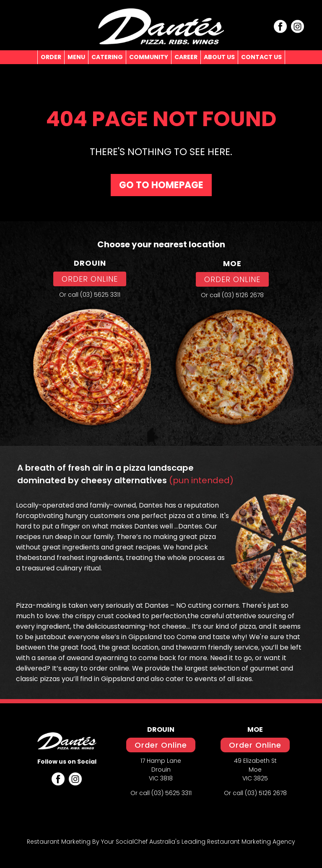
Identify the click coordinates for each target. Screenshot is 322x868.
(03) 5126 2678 (243, 295)
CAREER (186, 57)
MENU (76, 57)
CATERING (107, 57)
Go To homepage (161, 185)
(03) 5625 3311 (100, 295)
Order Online (161, 745)
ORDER (51, 57)
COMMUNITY (149, 57)
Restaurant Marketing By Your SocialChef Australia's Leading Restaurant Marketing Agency (161, 842)
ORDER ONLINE (90, 279)
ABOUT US (219, 57)
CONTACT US (261, 57)
